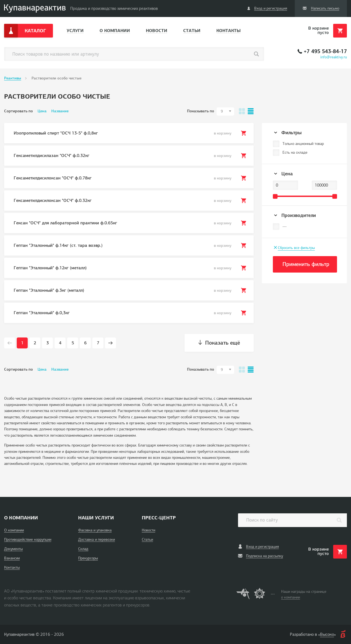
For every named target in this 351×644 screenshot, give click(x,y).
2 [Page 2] (35, 343)
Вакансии (12, 558)
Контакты (228, 31)
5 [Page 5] (73, 343)
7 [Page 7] (98, 343)
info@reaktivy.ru (334, 57)
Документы (13, 549)
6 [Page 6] (85, 343)
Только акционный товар (303, 144)
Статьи (192, 31)
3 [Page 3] (48, 343)
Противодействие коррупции (28, 539)
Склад (83, 549)
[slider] (275, 196)
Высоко (327, 634)
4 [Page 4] (60, 343)
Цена (42, 111)
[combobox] (225, 111)
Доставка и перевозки (97, 539)
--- (285, 226)
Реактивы (13, 78)
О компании (115, 31)
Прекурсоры (88, 558)
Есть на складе (295, 152)
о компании (291, 597)
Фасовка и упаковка (95, 530)
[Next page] (111, 343)
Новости (157, 31)
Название (60, 111)
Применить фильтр (306, 264)
